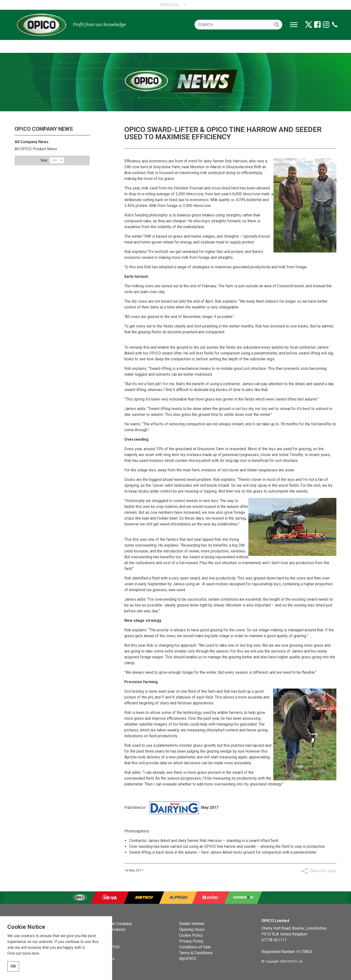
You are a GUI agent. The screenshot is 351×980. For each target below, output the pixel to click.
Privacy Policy (191, 941)
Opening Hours (192, 929)
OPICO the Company (114, 924)
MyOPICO (188, 959)
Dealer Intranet (192, 924)
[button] (277, 25)
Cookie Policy (191, 935)
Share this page (323, 871)
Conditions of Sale (195, 947)
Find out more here (23, 953)
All (55, 160)
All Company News (32, 142)
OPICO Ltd (169, 5)
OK (13, 966)
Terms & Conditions (196, 953)
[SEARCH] (238, 25)
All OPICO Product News (36, 149)
